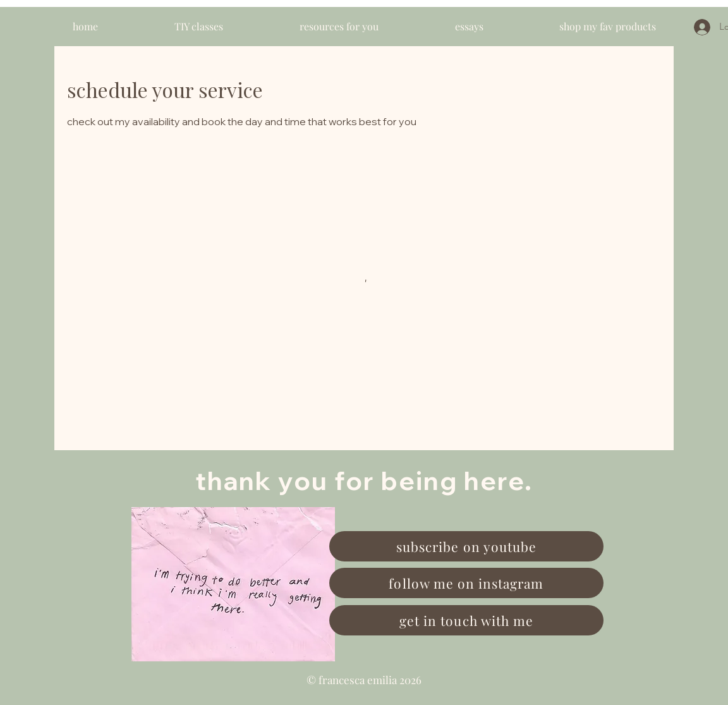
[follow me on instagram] (466, 583)
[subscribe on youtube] (466, 546)
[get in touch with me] (466, 620)
